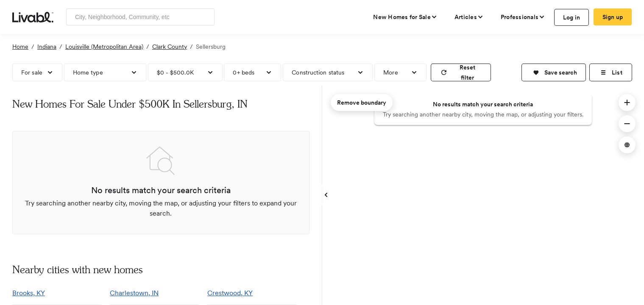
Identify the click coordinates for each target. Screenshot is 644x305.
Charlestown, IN (134, 293)
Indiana (47, 47)
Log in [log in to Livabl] (572, 17)
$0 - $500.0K (175, 72)
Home (20, 47)
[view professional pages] (523, 17)
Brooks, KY (29, 293)
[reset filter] (461, 72)
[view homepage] (33, 17)
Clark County (170, 47)
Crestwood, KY (230, 293)
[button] (554, 72)
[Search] (205, 17)
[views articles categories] (469, 17)
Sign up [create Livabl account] (613, 17)
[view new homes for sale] (405, 17)
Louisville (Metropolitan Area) (104, 47)
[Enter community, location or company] (140, 17)
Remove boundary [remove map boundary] (362, 103)
